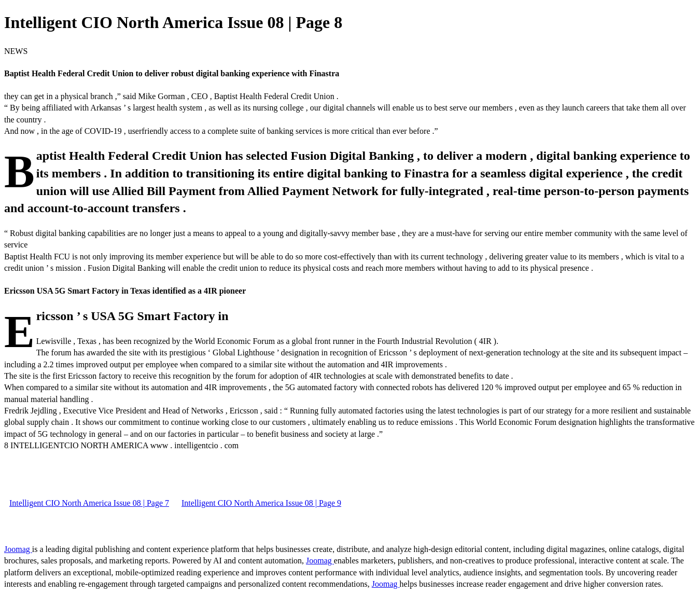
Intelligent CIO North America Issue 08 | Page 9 (261, 503)
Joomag (18, 549)
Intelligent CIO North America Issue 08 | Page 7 (89, 503)
